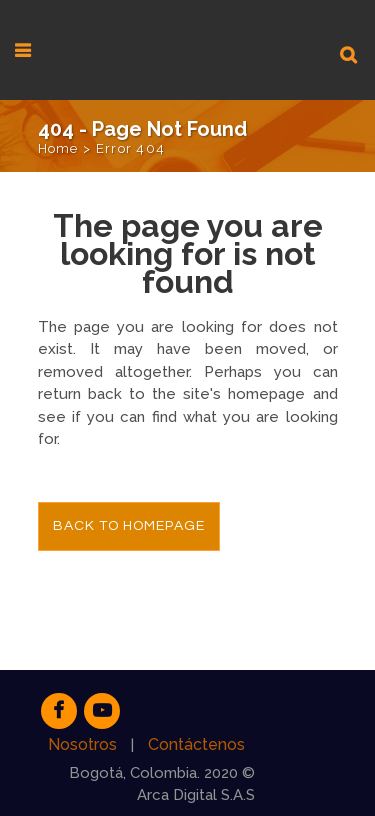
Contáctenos (196, 744)
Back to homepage (129, 526)
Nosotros (82, 744)
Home (58, 148)
